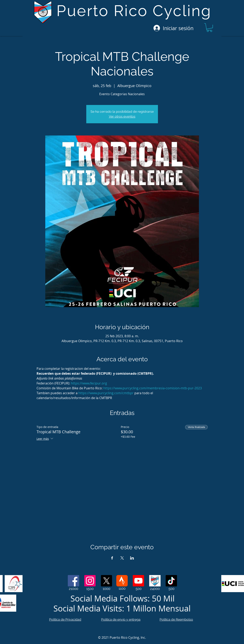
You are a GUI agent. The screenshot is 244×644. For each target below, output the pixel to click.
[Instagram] (90, 581)
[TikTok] (171, 581)
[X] (106, 581)
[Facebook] (73, 581)
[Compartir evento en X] (122, 558)
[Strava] (122, 581)
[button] (209, 28)
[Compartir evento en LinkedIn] (132, 558)
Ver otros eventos (122, 116)
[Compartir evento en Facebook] (112, 558)
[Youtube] (138, 581)
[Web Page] (155, 581)
